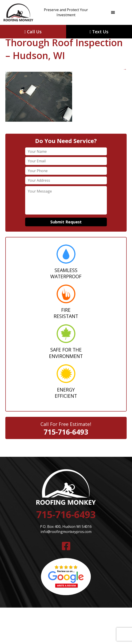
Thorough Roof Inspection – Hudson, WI (64, 43)
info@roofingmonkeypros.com (66, 532)
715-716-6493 (66, 432)
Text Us (99, 32)
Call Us (33, 32)
